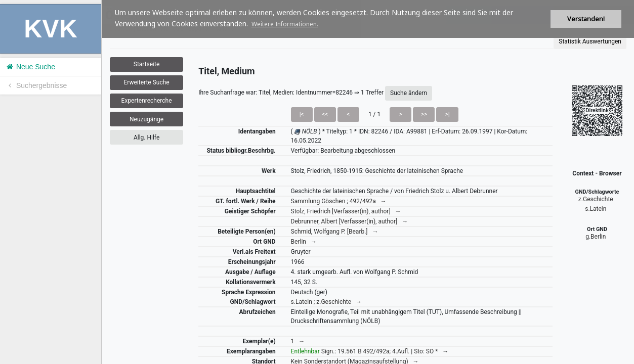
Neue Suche (30, 67)
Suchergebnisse (36, 85)
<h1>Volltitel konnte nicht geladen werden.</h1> (368, 182)
